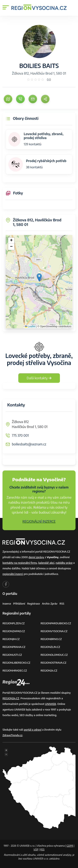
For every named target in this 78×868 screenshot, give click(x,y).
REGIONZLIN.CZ (50, 647)
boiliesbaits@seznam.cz (29, 444)
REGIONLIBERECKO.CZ (16, 663)
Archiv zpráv (50, 604)
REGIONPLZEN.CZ (14, 623)
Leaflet (30, 326)
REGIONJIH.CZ (11, 639)
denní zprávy (36, 557)
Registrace (34, 604)
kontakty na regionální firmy (20, 563)
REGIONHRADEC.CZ (15, 670)
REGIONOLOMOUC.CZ (54, 655)
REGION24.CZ (49, 670)
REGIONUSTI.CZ (12, 655)
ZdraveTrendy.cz (12, 735)
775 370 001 (20, 435)
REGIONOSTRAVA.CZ (53, 663)
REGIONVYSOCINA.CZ (54, 631)
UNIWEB (50, 704)
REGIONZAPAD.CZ (14, 631)
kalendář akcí (46, 563)
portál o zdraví (33, 730)
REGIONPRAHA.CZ (14, 647)
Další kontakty (39, 378)
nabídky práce (64, 563)
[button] (39, 277)
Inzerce (7, 604)
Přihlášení (19, 604)
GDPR (70, 846)
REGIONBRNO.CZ (51, 639)
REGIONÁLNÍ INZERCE (39, 521)
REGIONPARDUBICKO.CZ (56, 623)
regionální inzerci (13, 574)
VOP (36, 849)
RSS (62, 604)
